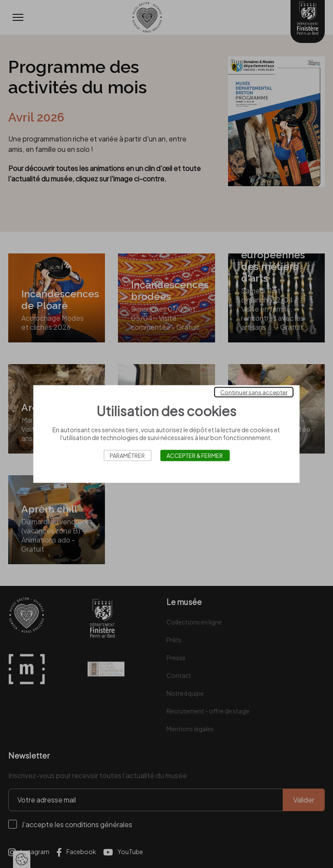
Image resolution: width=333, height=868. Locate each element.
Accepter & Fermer (195, 456)
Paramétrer (127, 456)
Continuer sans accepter (254, 392)
